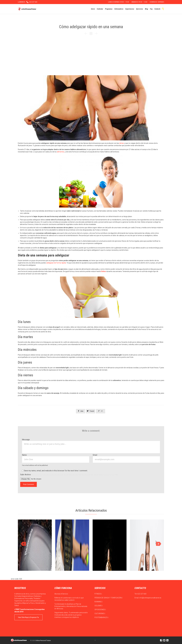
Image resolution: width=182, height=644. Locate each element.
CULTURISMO (100, 614)
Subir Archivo (69, 475)
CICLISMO (99, 606)
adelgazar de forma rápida (56, 263)
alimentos (61, 152)
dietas (122, 143)
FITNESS (98, 594)
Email (95, 455)
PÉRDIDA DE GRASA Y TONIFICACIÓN (108, 598)
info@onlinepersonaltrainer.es (150, 598)
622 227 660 (142, 594)
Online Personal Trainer (43, 640)
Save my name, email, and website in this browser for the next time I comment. (55, 471)
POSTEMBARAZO (101, 617)
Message (26, 440)
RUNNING (98, 602)
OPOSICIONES (100, 610)
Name (24, 455)
